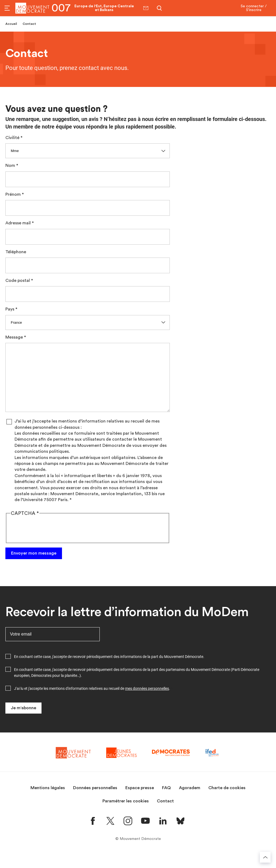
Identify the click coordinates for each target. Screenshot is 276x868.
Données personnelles (95, 801)
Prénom (13, 194)
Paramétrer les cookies (126, 814)
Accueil (11, 24)
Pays (10, 309)
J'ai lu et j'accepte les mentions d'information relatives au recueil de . (92, 701)
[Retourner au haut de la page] (265, 857)
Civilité (12, 138)
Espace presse (140, 801)
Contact (165, 814)
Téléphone (16, 252)
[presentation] (51, 542)
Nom (10, 166)
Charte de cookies (227, 801)
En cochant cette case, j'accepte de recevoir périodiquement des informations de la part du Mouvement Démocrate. (109, 670)
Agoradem (190, 801)
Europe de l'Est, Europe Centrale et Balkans (104, 8)
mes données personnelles (147, 701)
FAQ (166, 801)
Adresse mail (18, 223)
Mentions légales (48, 801)
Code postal (18, 281)
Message (14, 337)
